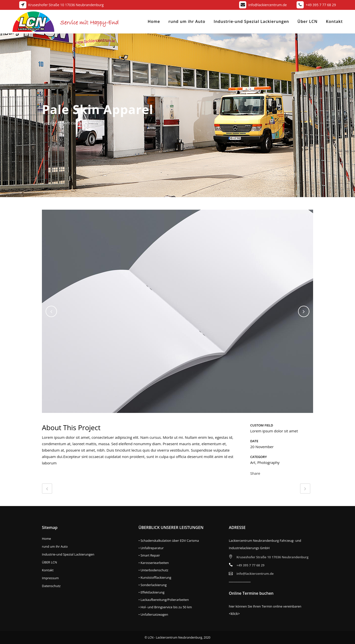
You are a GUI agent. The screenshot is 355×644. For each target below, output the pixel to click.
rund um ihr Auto (55, 547)
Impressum (50, 578)
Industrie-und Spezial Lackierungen (68, 554)
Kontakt (48, 570)
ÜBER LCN (49, 562)
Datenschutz (51, 586)
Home (46, 539)
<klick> (234, 614)
